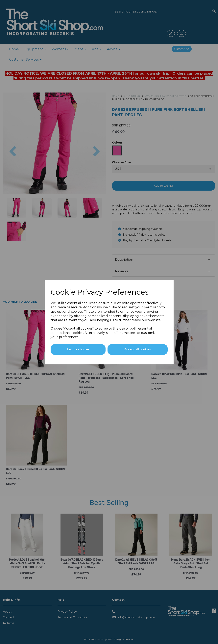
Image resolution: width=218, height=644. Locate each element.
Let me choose (78, 349)
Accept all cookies (137, 349)
